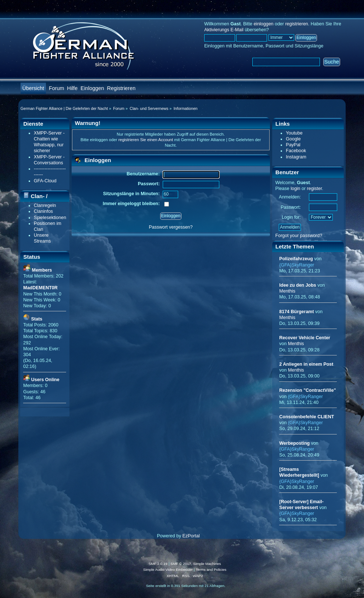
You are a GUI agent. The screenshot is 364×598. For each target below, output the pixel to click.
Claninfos (43, 211)
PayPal (293, 145)
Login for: (291, 217)
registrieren (296, 24)
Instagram (296, 157)
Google (293, 139)
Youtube (294, 133)
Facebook (296, 151)
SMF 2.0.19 (158, 564)
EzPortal (191, 536)
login (295, 189)
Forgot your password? (299, 236)
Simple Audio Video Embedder (168, 570)
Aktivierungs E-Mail (224, 30)
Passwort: (291, 207)
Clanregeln (45, 205)
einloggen (263, 24)
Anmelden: (290, 197)
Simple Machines (207, 564)
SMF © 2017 (181, 564)
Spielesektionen (50, 218)
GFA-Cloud (45, 181)
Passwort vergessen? (171, 227)
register (315, 189)
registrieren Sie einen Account (146, 140)
